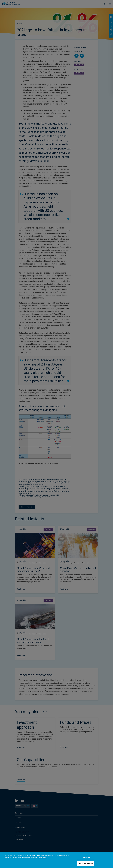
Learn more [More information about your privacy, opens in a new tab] (42, 858)
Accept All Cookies (86, 863)
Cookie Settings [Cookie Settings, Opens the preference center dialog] (86, 857)
